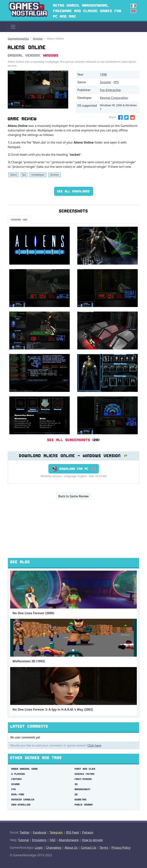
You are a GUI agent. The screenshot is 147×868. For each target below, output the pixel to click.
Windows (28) (19, 220)
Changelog (54, 848)
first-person (83, 779)
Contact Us (89, 848)
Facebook (39, 832)
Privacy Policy (121, 848)
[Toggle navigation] (13, 27)
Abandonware (69, 840)
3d (76, 784)
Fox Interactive (110, 90)
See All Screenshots (69, 440)
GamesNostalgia (18, 39)
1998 (103, 74)
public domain (84, 805)
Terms (104, 848)
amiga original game (25, 769)
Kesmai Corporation (114, 98)
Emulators (39, 840)
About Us (71, 848)
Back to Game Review (73, 496)
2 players (18, 774)
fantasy (17, 779)
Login (39, 848)
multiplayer (38, 175)
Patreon (88, 832)
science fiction (85, 774)
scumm (15, 784)
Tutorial (23, 840)
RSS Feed (72, 832)
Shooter (38, 39)
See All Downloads (74, 191)
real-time (18, 794)
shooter (54, 175)
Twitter (25, 832)
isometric (81, 800)
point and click (85, 769)
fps (24, 175)
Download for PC (74, 469)
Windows (51, 55)
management (83, 789)
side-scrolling (21, 805)
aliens (13, 175)
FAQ (53, 840)
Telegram (56, 832)
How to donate (92, 840)
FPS (116, 82)
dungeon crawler (23, 800)
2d (76, 794)
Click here (94, 745)
